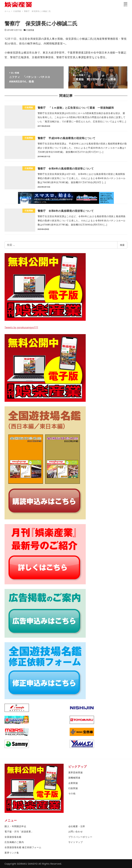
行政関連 (30, 30)
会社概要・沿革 (77, 826)
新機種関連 (74, 778)
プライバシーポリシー (80, 837)
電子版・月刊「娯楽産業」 (19, 831)
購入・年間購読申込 (15, 826)
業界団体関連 (76, 772)
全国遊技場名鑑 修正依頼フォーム (23, 847)
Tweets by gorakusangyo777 (21, 327)
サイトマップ (76, 842)
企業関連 (73, 783)
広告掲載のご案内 (14, 842)
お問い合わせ (76, 831)
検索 (122, 245)
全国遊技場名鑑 (13, 837)
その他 (72, 793)
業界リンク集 (12, 853)
